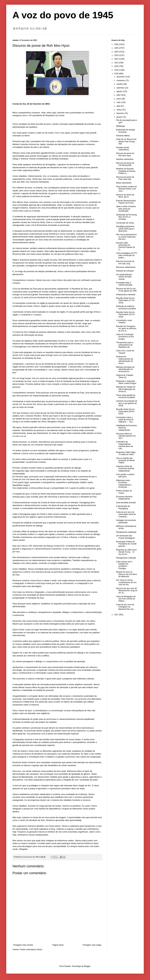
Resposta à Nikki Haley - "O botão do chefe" (126, 453)
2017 (117, 615)
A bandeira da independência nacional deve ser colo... (125, 445)
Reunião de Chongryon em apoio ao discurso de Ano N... (126, 329)
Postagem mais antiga (92, 945)
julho (119, 95)
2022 (117, 59)
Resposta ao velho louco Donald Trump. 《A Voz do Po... (126, 552)
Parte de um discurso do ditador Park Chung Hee (126, 142)
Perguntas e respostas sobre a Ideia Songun (126, 382)
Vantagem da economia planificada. (126, 521)
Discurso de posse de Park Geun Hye (125, 178)
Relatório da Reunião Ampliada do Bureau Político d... (126, 171)
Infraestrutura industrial (126, 295)
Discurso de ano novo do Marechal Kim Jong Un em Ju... (127, 591)
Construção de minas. (125, 223)
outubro (120, 84)
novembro (121, 80)
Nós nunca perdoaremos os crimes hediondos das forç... (126, 237)
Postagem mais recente (23, 945)
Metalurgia (120, 126)
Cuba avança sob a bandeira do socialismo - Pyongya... (124, 565)
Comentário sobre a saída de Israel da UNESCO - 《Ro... (125, 420)
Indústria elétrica (123, 136)
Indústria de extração (125, 271)
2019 (117, 70)
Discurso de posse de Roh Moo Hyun (125, 154)
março (119, 110)
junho (119, 99)
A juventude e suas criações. (124, 321)
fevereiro (120, 113)
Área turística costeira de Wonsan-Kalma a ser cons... (126, 189)
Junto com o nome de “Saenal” (125, 352)
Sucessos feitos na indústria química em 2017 (126, 436)
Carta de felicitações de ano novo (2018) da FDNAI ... (126, 599)
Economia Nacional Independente (124, 498)
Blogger (87, 966)
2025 (117, 48)
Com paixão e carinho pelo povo (125, 476)
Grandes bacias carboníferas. (123, 149)
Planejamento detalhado (126, 532)
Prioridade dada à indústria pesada (124, 284)
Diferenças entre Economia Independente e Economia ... (124, 484)
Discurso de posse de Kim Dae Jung (125, 262)
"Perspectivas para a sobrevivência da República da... (125, 345)
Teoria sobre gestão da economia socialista (126, 396)
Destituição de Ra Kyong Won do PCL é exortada (126, 217)
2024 (117, 52)
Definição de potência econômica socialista (126, 307)
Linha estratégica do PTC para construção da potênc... (127, 255)
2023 (117, 55)
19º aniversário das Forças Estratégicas (126, 537)
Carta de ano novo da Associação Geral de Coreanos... (126, 514)
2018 (117, 74)
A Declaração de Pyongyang (123, 507)
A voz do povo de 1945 (63, 15)
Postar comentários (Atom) (31, 950)
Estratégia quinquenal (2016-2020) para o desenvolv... (125, 229)
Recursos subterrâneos (126, 267)
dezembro (121, 77)
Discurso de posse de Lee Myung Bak (125, 164)
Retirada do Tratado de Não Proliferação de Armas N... (126, 389)
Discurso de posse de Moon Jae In (125, 196)
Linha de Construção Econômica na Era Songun (125, 337)
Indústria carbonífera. (125, 159)
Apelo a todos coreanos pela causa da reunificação (126, 209)
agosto (120, 91)
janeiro (120, 117)
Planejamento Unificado (126, 558)
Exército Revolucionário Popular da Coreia (126, 202)
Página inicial (58, 945)
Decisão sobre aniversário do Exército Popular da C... (125, 246)
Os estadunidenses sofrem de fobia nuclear (124, 277)
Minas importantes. (124, 183)
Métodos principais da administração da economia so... (125, 369)
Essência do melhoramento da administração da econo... (125, 360)
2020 (117, 66)
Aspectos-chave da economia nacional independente (125, 469)
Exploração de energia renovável (125, 131)
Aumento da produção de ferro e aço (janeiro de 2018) (127, 403)
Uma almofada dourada (126, 503)
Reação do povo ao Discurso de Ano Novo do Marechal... (127, 574)
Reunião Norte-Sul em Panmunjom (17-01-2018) (126, 300)
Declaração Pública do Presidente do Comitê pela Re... (126, 544)
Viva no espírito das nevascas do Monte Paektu (125, 460)
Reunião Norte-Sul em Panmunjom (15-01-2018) (126, 315)
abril (119, 106)
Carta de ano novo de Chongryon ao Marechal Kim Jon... (126, 607)
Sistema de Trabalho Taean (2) (125, 376)
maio (119, 102)
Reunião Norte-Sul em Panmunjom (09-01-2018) (126, 412)
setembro (121, 88)
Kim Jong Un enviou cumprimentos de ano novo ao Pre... (126, 582)
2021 (117, 63)
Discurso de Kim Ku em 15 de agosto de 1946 (126, 290)
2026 (117, 44)
